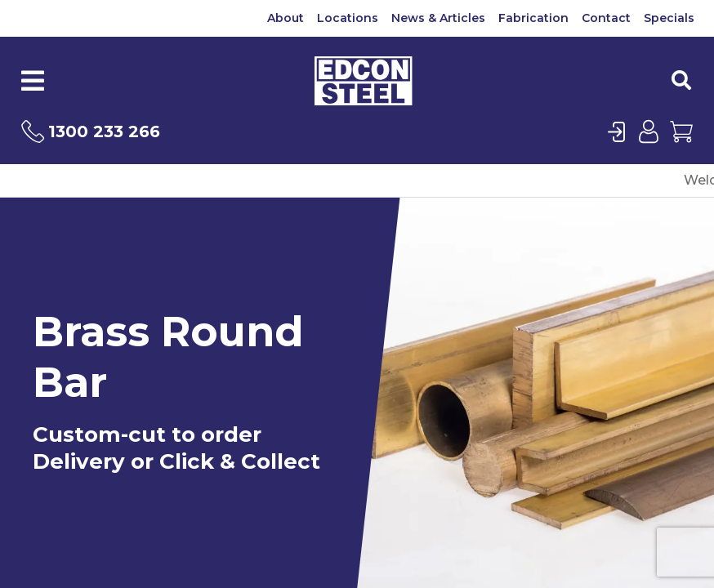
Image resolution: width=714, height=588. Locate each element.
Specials (669, 18)
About (286, 18)
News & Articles (438, 18)
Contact (606, 18)
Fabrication (533, 18)
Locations (348, 18)
